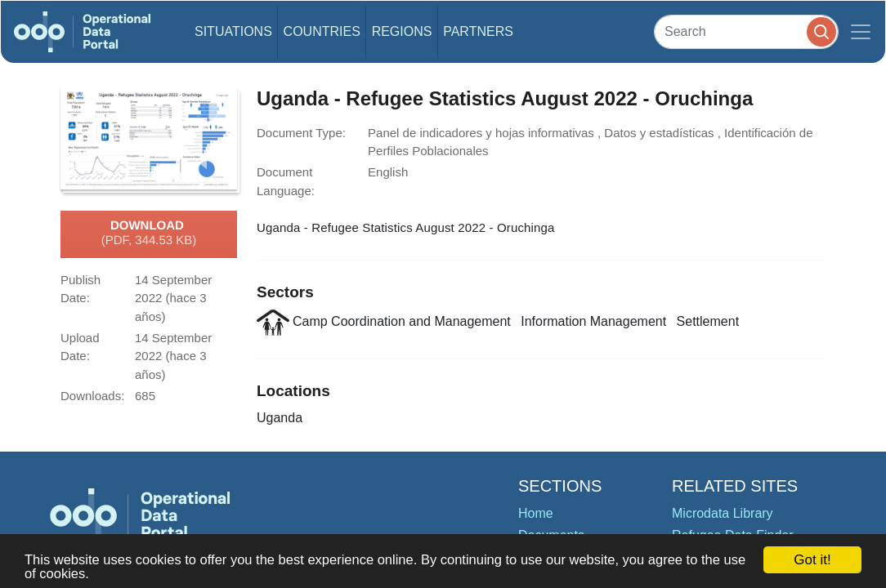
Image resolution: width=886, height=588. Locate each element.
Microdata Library (723, 513)
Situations (233, 31)
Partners (478, 31)
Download (149, 234)
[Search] (746, 31)
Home (536, 513)
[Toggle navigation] (861, 32)
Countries (322, 31)
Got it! (812, 560)
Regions (402, 31)
